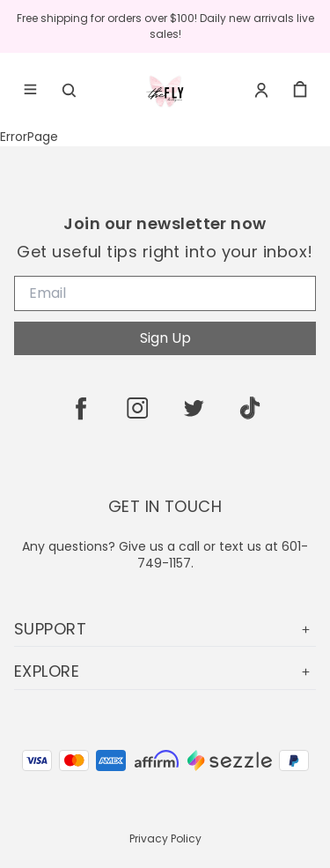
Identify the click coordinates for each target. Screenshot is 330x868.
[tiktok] (250, 408)
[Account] (261, 90)
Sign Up (165, 338)
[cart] (300, 90)
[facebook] (81, 408)
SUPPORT (165, 629)
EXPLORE (165, 671)
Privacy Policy (165, 838)
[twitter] (194, 408)
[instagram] (137, 408)
